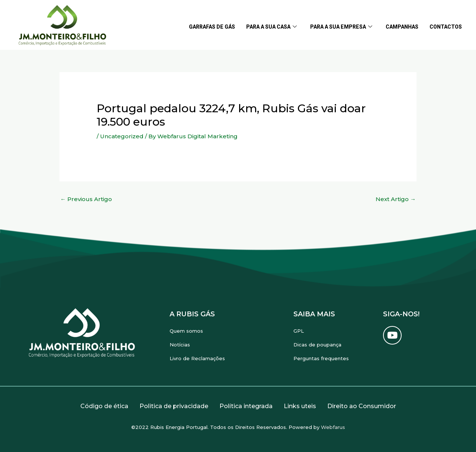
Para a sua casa (271, 27)
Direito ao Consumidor (362, 406)
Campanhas (402, 27)
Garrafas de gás (212, 27)
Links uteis (300, 406)
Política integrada (246, 406)
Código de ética (104, 406)
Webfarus (333, 427)
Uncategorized (122, 136)
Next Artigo (396, 199)
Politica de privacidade (174, 406)
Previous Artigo (86, 199)
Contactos (446, 27)
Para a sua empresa (341, 27)
